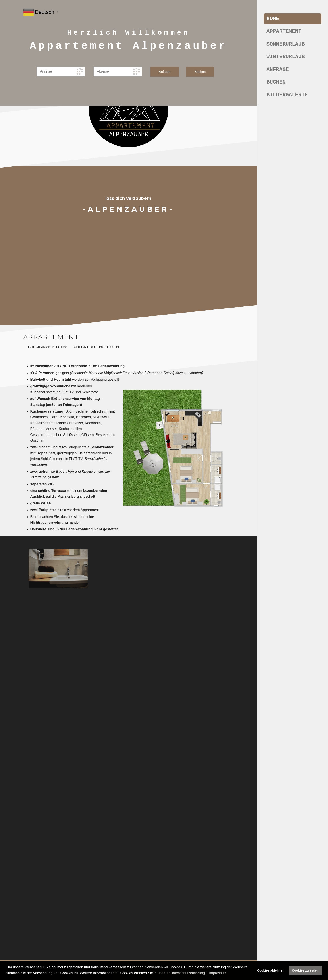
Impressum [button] (218, 973)
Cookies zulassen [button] (305, 970)
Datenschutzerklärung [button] (188, 973)
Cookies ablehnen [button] (271, 970)
